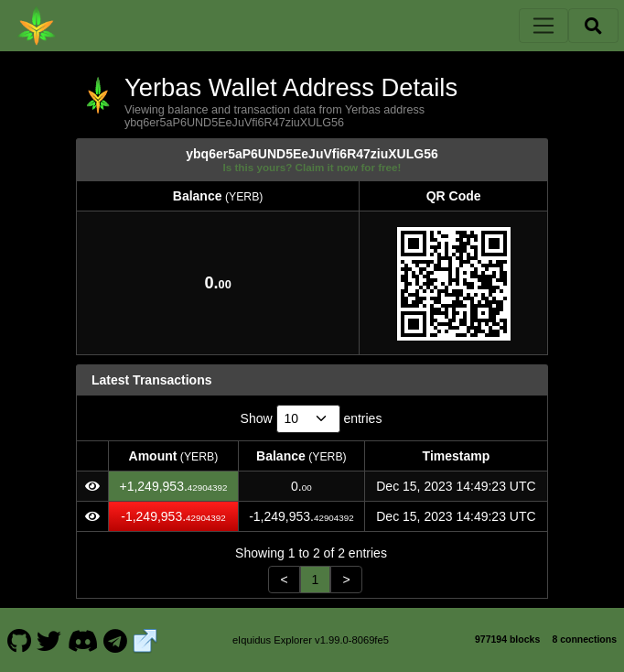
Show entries (312, 419)
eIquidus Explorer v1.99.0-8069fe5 (311, 640)
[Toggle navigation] (543, 26)
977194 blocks (507, 639)
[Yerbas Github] (19, 640)
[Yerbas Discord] (82, 640)
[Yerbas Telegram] (116, 640)
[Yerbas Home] (37, 26)
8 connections (584, 639)
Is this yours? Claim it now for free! (312, 167)
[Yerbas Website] (145, 640)
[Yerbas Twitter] (49, 640)
